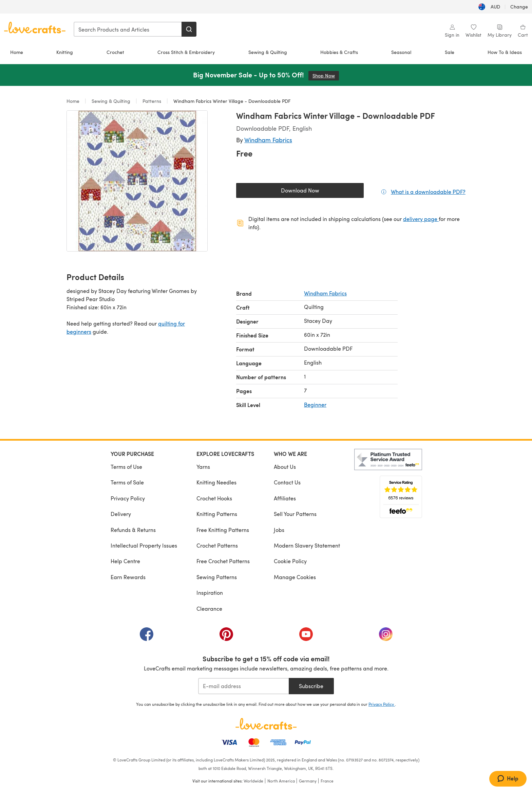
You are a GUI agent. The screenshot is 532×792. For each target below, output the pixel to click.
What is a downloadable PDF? (428, 191)
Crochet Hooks (214, 498)
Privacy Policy (128, 498)
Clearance (209, 609)
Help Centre (125, 561)
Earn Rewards (128, 577)
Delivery (121, 514)
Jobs (279, 530)
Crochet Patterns (217, 545)
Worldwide (253, 781)
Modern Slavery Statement (307, 545)
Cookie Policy (290, 561)
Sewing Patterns (217, 577)
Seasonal (401, 52)
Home (17, 52)
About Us (285, 467)
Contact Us (287, 482)
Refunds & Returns (133, 530)
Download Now (316, 192)
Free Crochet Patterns (223, 561)
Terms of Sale (127, 482)
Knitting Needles (216, 482)
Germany (308, 781)
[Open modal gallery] (137, 181)
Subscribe (311, 686)
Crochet (115, 52)
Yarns (203, 467)
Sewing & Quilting (268, 52)
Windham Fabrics (268, 140)
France (327, 781)
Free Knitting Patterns (223, 530)
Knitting (65, 52)
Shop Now (326, 76)
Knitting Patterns (217, 514)
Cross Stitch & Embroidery (186, 52)
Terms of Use (126, 467)
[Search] (189, 29)
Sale (450, 52)
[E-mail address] (243, 686)
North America (281, 781)
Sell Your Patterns (295, 514)
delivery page (421, 219)
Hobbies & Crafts (339, 52)
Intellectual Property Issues (144, 545)
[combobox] (128, 29)
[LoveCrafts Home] (266, 724)
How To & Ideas (505, 52)
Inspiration (210, 593)
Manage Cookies (295, 577)
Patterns (152, 101)
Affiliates (285, 498)
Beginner (315, 404)
